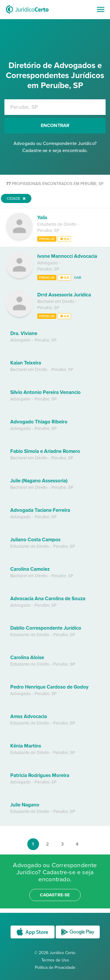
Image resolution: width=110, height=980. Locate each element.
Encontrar (55, 126)
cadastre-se (55, 895)
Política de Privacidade (55, 967)
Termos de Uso (55, 960)
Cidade (16, 199)
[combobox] (55, 107)
